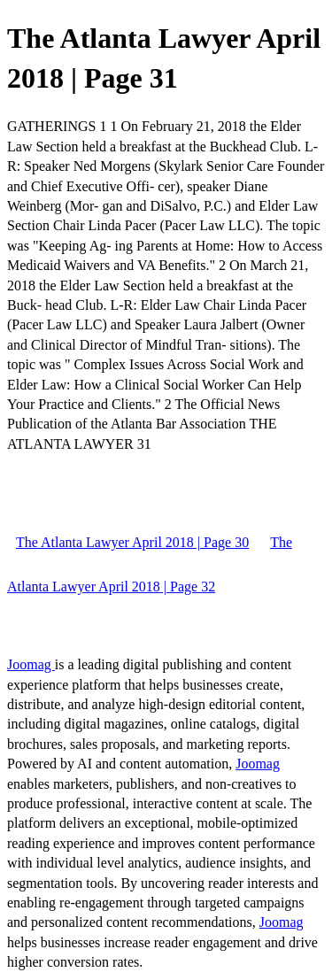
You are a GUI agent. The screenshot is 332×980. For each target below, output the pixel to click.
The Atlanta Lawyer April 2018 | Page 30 (132, 542)
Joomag (31, 664)
